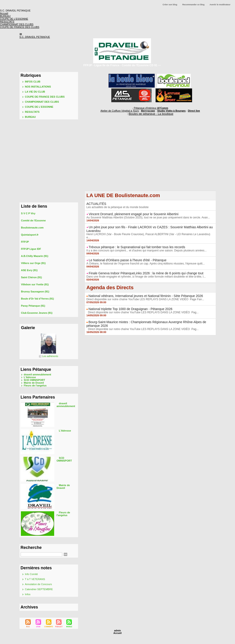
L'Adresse (30, 377)
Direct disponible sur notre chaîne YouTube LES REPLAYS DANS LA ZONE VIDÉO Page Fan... (145, 299)
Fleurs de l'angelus (35, 385)
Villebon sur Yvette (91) (35, 284)
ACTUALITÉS (96, 204)
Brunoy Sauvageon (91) (35, 292)
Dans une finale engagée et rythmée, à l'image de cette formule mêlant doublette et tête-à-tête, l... (146, 277)
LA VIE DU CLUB (35, 92)
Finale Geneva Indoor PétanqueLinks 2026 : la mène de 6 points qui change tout (146, 273)
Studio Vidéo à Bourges (171, 111)
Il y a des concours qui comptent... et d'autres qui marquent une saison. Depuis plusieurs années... (147, 250)
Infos (28, 594)
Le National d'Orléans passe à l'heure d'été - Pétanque (127, 260)
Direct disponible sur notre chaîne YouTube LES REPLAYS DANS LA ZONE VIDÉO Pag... (143, 312)
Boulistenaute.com (32, 228)
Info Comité (31, 574)
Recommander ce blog (194, 5)
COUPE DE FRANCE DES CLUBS (45, 97)
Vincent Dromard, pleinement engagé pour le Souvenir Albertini (133, 214)
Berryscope (148, 111)
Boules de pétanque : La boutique (151, 114)
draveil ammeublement (38, 374)
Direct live (194, 111)
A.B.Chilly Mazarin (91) (35, 256)
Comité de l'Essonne (34, 220)
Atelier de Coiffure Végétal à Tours (120, 111)
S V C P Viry (28, 213)
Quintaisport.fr (30, 235)
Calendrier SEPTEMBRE (39, 589)
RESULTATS (32, 112)
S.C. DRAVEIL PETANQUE (35, 37)
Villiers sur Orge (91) (33, 263)
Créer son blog (170, 5)
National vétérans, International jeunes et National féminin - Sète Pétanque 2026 (146, 296)
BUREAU (30, 117)
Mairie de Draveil (34, 383)
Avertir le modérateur (220, 5)
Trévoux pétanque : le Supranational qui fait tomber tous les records (137, 247)
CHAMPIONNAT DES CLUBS (42, 102)
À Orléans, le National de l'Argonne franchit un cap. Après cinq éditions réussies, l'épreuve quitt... (146, 264)
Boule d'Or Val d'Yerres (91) (38, 299)
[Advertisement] (150, 159)
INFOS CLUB (33, 82)
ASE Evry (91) (29, 270)
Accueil (117, 633)
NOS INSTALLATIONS (38, 87)
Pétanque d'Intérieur (151, 108)
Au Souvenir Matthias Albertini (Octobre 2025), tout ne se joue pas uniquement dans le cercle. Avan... (148, 217)
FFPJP (25, 242)
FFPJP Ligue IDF (31, 249)
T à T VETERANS (35, 579)
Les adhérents (50, 356)
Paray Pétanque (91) (33, 306)
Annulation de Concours (38, 584)
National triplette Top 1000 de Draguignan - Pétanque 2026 (130, 309)
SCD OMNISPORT (35, 380)
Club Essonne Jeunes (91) (37, 313)
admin (117, 631)
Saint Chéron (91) (32, 277)
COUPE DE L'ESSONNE (39, 107)
